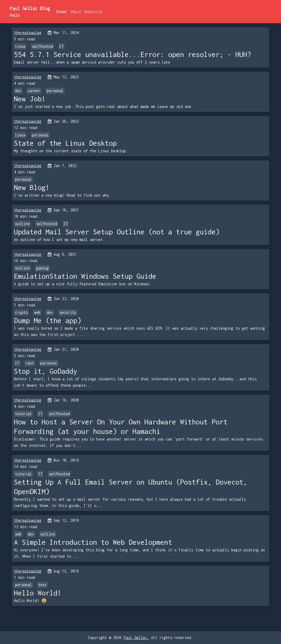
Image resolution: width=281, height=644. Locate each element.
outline (22, 224)
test (42, 585)
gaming (42, 268)
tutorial (23, 414)
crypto (21, 312)
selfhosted (42, 46)
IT (61, 46)
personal (55, 91)
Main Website (87, 11)
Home (61, 11)
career (34, 91)
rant (30, 363)
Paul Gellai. (136, 638)
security (68, 312)
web (37, 312)
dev (18, 91)
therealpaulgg (28, 33)
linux (20, 46)
